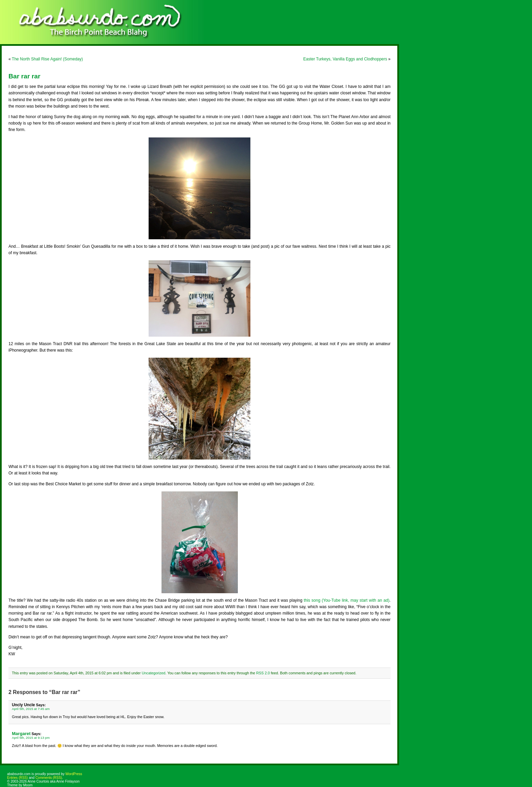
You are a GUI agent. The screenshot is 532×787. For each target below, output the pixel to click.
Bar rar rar (24, 76)
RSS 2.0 (263, 673)
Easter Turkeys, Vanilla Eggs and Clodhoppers (345, 59)
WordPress (74, 774)
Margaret (21, 734)
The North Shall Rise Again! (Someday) (47, 59)
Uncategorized (154, 673)
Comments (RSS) (49, 778)
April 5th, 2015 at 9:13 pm (31, 738)
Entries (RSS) (17, 778)
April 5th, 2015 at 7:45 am (31, 709)
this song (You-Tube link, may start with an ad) (346, 600)
